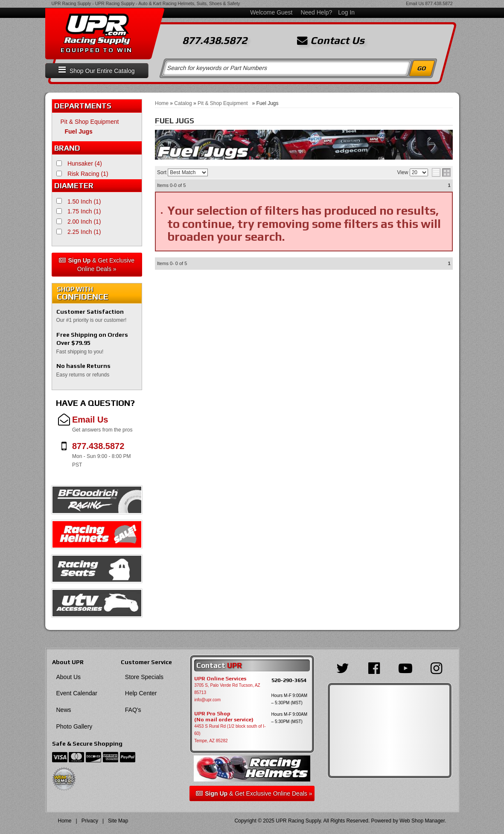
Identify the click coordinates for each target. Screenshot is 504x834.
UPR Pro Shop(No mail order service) (224, 717)
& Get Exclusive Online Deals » (97, 265)
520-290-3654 (289, 680)
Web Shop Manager (422, 821)
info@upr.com (207, 700)
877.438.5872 (439, 3)
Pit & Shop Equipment (92, 122)
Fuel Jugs (79, 131)
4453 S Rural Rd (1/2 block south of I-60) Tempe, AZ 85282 (230, 733)
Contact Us (331, 41)
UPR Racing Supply (71, 3)
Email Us (415, 3)
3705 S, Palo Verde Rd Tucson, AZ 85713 (227, 689)
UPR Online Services (220, 679)
